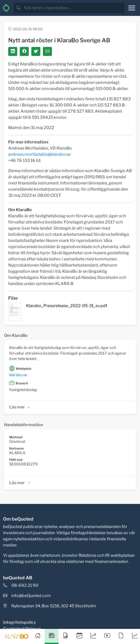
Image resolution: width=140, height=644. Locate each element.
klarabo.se (18, 375)
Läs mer (20, 407)
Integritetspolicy (20, 622)
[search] (74, 8)
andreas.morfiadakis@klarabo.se (39, 154)
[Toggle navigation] (132, 8)
